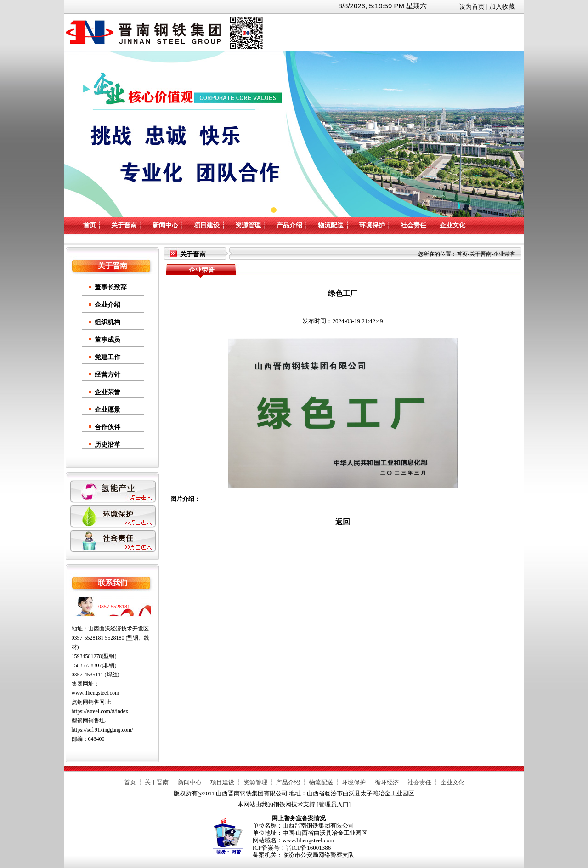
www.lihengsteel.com (96, 693)
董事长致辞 (111, 287)
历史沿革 (107, 445)
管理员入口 (334, 804)
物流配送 (331, 225)
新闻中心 (165, 225)
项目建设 (207, 225)
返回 (343, 522)
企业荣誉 (107, 392)
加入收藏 (502, 7)
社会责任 (413, 225)
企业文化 (452, 225)
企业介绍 (107, 305)
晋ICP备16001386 (308, 848)
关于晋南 (124, 225)
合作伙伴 (107, 427)
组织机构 (107, 322)
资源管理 (248, 225)
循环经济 (387, 782)
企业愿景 (107, 410)
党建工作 (107, 357)
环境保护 (372, 225)
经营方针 (107, 375)
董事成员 (107, 340)
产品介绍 (289, 225)
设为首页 (472, 7)
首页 (90, 225)
